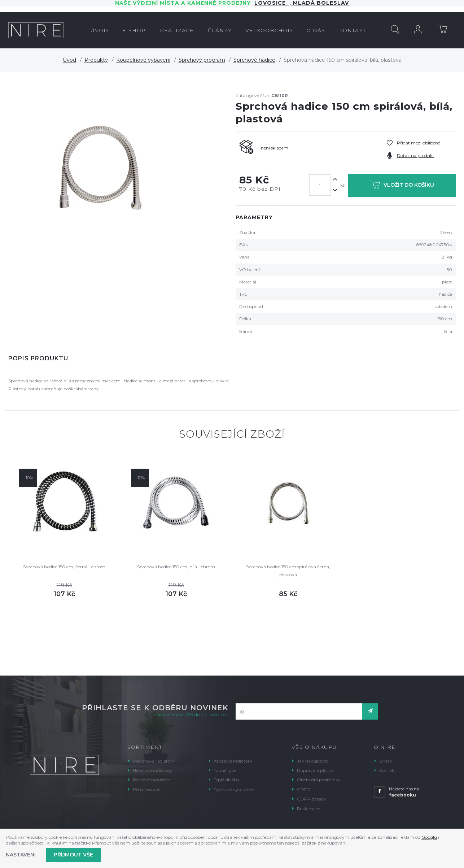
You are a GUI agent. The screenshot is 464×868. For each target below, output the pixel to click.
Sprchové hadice (254, 60)
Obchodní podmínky (319, 780)
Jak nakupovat (313, 761)
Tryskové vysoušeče (234, 789)
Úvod (69, 60)
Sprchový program (202, 60)
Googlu (429, 837)
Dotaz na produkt (416, 155)
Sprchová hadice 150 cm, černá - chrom (64, 567)
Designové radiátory (154, 761)
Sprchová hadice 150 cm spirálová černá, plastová (288, 571)
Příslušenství (146, 789)
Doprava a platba (315, 770)
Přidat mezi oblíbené (419, 143)
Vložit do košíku (402, 186)
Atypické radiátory (233, 761)
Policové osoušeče (151, 780)
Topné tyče (225, 770)
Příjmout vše (73, 855)
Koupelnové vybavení (143, 60)
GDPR (304, 789)
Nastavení (21, 855)
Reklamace (308, 809)
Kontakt (388, 770)
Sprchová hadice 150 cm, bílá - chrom (176, 567)
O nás (385, 761)
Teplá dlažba (226, 780)
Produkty (96, 60)
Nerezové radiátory (152, 770)
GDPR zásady (312, 799)
